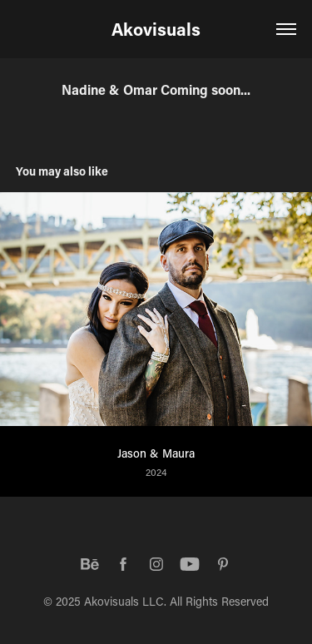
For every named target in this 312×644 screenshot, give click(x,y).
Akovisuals (156, 29)
